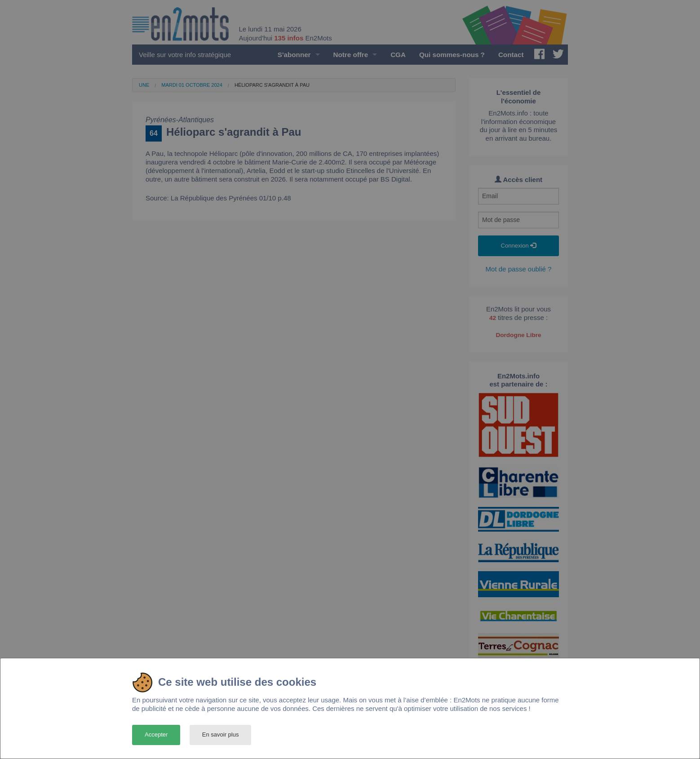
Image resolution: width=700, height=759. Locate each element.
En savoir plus (221, 735)
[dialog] (350, 708)
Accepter (156, 735)
